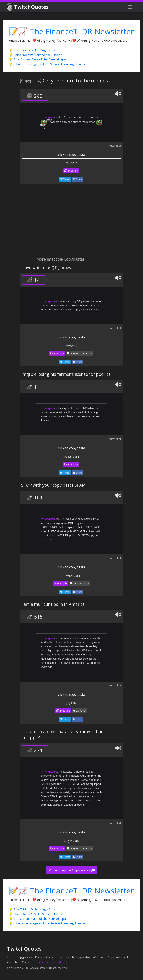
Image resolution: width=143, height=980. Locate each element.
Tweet (65, 179)
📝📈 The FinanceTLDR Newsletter (71, 31)
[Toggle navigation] (130, 7)
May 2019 (71, 346)
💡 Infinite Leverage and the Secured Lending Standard (48, 64)
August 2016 (71, 841)
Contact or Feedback (53, 962)
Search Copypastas (77, 957)
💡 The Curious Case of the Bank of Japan (38, 59)
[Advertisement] (71, 223)
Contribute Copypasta (22, 962)
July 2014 (71, 703)
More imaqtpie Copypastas (72, 870)
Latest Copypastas (20, 957)
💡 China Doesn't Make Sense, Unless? (36, 55)
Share (78, 179)
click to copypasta (71, 155)
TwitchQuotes (28, 7)
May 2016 (71, 163)
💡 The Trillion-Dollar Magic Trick (32, 50)
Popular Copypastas (48, 957)
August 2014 (71, 457)
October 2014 (72, 576)
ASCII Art (99, 957)
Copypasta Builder (120, 957)
